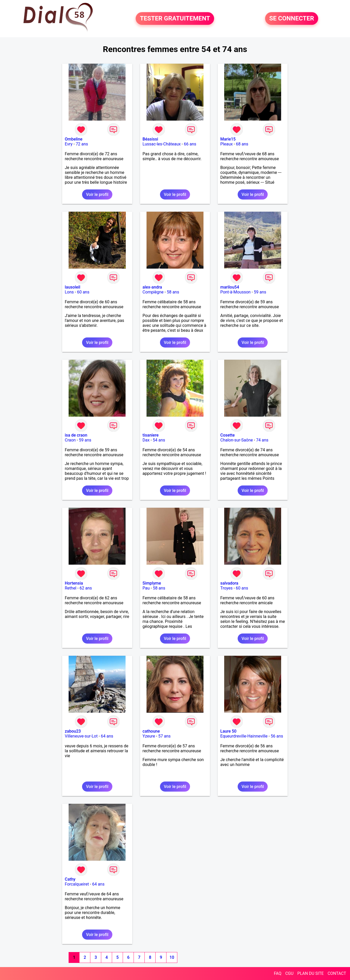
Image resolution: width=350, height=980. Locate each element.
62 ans (86, 588)
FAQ (278, 973)
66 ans (190, 144)
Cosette (228, 435)
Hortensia (74, 583)
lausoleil (72, 287)
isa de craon (76, 435)
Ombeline (74, 139)
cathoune (151, 731)
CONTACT (337, 973)
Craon (70, 440)
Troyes (226, 588)
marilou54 (230, 287)
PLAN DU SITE (311, 973)
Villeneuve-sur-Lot (81, 736)
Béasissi (150, 139)
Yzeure (149, 736)
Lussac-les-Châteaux (162, 144)
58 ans (173, 292)
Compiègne (153, 292)
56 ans (277, 736)
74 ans (262, 440)
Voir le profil (97, 194)
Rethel (71, 588)
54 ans (159, 440)
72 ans (82, 144)
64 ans (107, 736)
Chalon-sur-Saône (237, 440)
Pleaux (227, 144)
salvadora (229, 583)
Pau (146, 588)
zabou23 (73, 731)
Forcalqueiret (77, 884)
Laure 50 (228, 731)
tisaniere (151, 435)
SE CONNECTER (292, 19)
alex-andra (152, 287)
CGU (289, 973)
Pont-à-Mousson (235, 292)
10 (172, 957)
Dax (146, 440)
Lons (69, 292)
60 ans (83, 292)
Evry (69, 144)
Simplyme (152, 583)
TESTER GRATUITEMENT (175, 19)
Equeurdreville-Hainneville (244, 736)
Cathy (70, 879)
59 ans (260, 292)
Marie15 (228, 139)
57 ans (164, 736)
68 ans (242, 144)
